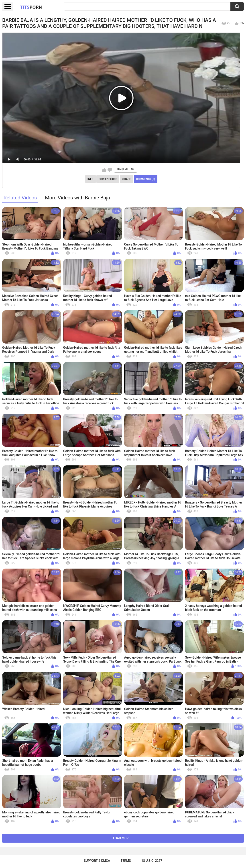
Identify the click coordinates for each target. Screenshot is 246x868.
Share (127, 179)
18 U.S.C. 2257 (152, 861)
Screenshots (108, 179)
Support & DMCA (97, 861)
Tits (31, 7)
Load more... (123, 838)
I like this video (104, 170)
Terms (126, 861)
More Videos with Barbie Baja (77, 198)
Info (90, 179)
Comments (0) (145, 179)
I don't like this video (110, 170)
